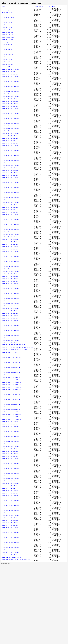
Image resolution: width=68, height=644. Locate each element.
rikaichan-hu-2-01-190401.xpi (10, 349)
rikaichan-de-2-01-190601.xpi (10, 121)
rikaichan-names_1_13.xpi (9, 402)
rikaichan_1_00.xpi (7, 22)
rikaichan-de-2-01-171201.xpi (10, 90)
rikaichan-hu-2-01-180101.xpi (10, 326)
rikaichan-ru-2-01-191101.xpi (10, 611)
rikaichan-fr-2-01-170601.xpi (10, 244)
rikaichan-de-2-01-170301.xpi (10, 84)
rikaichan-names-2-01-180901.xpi (11, 422)
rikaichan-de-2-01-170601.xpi (10, 87)
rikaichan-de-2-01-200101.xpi (10, 140)
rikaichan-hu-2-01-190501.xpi (10, 351)
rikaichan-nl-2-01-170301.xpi (10, 481)
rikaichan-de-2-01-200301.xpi (10, 146)
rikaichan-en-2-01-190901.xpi (10, 208)
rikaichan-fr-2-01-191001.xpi (10, 290)
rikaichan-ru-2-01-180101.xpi (10, 568)
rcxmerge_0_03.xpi (7, 11)
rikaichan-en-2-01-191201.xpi (10, 216)
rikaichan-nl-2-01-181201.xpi (10, 501)
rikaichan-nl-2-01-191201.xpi (10, 535)
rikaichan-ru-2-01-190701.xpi (10, 599)
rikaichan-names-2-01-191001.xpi (11, 453)
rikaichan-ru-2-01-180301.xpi (10, 571)
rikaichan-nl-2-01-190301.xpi (10, 509)
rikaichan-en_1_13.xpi (8, 160)
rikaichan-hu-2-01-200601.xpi (10, 388)
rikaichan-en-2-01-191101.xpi (10, 213)
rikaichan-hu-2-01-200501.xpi (10, 385)
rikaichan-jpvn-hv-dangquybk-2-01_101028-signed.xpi (17, 397)
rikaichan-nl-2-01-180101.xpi (10, 490)
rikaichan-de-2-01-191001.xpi (10, 132)
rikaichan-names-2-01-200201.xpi (11, 464)
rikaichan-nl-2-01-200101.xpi (10, 537)
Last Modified (39, 7)
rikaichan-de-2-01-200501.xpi (10, 151)
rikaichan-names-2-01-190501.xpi (11, 439)
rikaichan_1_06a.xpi (8, 39)
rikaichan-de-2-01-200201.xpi (10, 143)
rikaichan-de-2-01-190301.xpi (10, 112)
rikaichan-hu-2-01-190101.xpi (10, 340)
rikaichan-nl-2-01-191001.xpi (10, 529)
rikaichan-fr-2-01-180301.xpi (10, 253)
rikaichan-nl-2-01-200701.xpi (10, 554)
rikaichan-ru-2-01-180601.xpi (10, 574)
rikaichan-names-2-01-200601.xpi (11, 475)
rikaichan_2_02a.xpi (8, 61)
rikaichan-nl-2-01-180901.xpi (10, 498)
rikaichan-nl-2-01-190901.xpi (10, 526)
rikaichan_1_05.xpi (7, 36)
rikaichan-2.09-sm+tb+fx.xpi (10, 78)
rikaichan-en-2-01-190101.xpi (10, 185)
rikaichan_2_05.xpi (7, 70)
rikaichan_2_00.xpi (7, 50)
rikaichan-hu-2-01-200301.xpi (10, 380)
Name (3, 7)
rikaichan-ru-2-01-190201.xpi (10, 585)
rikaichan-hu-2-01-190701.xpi (10, 357)
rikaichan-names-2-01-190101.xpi (11, 428)
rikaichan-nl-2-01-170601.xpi (10, 484)
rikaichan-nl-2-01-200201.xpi (10, 540)
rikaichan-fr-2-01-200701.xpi (10, 315)
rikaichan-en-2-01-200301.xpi (10, 225)
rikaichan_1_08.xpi (7, 44)
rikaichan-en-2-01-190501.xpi (10, 197)
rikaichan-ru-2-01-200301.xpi (10, 622)
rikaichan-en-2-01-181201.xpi (10, 182)
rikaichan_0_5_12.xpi (8, 16)
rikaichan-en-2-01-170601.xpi (10, 166)
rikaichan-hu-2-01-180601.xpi (10, 332)
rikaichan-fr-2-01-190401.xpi (10, 273)
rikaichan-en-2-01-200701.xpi (10, 236)
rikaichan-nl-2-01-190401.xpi (10, 512)
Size (49, 7)
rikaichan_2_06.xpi (7, 73)
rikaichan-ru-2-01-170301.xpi (10, 560)
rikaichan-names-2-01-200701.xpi (11, 478)
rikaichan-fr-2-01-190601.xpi (10, 278)
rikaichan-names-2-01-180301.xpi (11, 416)
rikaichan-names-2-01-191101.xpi (11, 456)
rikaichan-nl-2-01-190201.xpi (10, 506)
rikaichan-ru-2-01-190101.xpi (10, 582)
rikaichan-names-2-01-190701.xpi (11, 444)
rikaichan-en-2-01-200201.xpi (10, 222)
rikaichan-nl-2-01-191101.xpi (10, 532)
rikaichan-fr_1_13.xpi (8, 239)
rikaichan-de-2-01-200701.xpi (10, 157)
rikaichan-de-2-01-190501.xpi (10, 118)
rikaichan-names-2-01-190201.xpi (11, 430)
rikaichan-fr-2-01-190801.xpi (10, 284)
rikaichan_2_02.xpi (7, 59)
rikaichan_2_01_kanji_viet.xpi (11, 53)
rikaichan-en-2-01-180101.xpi (10, 171)
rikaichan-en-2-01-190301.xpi (10, 191)
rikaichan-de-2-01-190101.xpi (10, 106)
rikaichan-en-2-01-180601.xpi (10, 177)
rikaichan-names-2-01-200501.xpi (11, 473)
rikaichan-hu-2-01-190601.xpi (10, 354)
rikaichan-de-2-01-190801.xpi (10, 126)
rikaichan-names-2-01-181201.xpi (11, 425)
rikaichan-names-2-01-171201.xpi (11, 411)
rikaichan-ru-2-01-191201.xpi (10, 613)
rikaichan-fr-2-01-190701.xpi (10, 281)
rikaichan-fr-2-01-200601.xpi (10, 312)
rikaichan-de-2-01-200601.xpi (10, 154)
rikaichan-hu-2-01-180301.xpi (10, 329)
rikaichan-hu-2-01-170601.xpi (10, 321)
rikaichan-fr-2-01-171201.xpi (10, 247)
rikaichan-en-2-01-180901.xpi (10, 180)
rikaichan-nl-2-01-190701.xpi (10, 520)
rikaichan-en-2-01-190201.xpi (10, 188)
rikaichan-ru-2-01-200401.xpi (10, 625)
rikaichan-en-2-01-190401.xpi (10, 194)
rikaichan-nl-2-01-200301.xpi (10, 543)
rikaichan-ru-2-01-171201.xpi (10, 566)
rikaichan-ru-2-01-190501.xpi (10, 594)
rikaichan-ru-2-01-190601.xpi (10, 597)
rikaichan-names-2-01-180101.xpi (11, 413)
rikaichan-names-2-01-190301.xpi (11, 433)
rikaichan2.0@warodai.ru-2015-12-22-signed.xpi (16, 639)
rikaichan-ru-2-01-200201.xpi (10, 619)
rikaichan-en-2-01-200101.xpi (10, 219)
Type (54, 7)
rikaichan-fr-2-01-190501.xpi (10, 275)
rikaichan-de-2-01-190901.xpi (10, 129)
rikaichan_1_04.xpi (7, 33)
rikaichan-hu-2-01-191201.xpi (10, 371)
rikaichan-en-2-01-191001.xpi (10, 211)
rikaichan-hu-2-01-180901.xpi (10, 335)
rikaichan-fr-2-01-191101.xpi (10, 292)
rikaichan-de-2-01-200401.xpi (10, 149)
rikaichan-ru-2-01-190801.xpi (10, 602)
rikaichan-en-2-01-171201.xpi (10, 168)
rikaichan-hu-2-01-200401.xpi (10, 382)
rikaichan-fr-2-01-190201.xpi (10, 267)
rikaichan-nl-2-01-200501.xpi (10, 549)
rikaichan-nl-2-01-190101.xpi (10, 504)
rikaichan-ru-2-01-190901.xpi (10, 605)
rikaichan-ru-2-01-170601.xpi (10, 563)
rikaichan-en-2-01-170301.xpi (10, 163)
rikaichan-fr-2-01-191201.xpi (10, 295)
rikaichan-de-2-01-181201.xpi (10, 104)
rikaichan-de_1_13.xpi (8, 81)
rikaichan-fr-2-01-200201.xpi (10, 301)
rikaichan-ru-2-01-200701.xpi (10, 633)
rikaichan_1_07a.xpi (8, 42)
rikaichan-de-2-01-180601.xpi (10, 98)
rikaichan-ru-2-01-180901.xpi (10, 577)
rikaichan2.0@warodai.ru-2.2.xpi (11, 636)
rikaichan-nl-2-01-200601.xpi (10, 551)
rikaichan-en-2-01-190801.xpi (10, 205)
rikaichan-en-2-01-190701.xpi (10, 202)
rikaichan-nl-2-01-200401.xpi (10, 546)
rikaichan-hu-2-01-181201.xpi (10, 337)
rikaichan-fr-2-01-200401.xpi (10, 306)
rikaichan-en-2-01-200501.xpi (10, 230)
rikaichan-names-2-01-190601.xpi (11, 442)
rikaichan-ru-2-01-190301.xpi (10, 588)
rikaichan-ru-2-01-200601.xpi (10, 630)
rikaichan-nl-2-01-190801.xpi (10, 523)
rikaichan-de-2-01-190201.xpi (10, 109)
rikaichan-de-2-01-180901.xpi (10, 101)
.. (2, 9)
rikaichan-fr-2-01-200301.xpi (10, 304)
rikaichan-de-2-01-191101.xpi (10, 135)
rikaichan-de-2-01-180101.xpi (10, 92)
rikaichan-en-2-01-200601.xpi (10, 233)
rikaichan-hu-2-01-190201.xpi (10, 343)
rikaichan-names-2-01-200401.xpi (11, 470)
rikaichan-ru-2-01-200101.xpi (10, 616)
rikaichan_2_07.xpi (7, 75)
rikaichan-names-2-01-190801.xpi (11, 447)
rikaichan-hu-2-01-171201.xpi (10, 323)
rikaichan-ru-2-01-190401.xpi (10, 591)
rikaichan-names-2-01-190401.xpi (11, 436)
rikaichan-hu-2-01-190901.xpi (10, 363)
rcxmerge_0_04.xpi (7, 13)
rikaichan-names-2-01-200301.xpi (11, 467)
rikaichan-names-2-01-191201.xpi (11, 459)
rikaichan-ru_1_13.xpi (8, 557)
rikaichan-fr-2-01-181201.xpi (10, 261)
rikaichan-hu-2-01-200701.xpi (10, 391)
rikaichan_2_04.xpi (7, 67)
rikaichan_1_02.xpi (7, 28)
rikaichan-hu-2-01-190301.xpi (10, 346)
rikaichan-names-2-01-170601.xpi (11, 408)
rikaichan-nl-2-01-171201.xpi (10, 487)
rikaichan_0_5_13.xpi (8, 19)
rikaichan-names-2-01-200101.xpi (11, 461)
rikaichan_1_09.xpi (7, 47)
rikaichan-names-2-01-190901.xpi (11, 450)
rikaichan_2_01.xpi (7, 56)
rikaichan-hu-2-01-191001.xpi (10, 366)
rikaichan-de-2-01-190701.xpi (10, 123)
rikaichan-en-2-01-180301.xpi (10, 174)
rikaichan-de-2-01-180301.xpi (10, 95)
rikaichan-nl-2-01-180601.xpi (10, 495)
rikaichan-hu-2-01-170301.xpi (10, 318)
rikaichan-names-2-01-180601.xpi (11, 419)
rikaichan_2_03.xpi (7, 64)
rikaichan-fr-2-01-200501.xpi (10, 309)
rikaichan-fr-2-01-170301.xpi (10, 242)
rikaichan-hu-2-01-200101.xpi (10, 374)
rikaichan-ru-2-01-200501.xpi (10, 628)
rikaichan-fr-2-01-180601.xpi (10, 256)
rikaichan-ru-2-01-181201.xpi (10, 580)
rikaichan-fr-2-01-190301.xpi (10, 270)
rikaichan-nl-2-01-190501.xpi (10, 515)
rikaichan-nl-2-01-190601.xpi (10, 518)
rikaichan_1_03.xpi (7, 30)
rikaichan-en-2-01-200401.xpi (10, 228)
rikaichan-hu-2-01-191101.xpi (10, 368)
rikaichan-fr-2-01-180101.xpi (10, 250)
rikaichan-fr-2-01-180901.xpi (10, 259)
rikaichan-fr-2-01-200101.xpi (10, 298)
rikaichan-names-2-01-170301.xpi (11, 405)
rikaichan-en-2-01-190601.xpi (10, 199)
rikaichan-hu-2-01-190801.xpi (10, 360)
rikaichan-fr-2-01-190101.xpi (10, 264)
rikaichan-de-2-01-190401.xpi (10, 115)
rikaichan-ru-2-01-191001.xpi (10, 608)
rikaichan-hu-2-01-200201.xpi (10, 377)
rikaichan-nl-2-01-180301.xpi (10, 492)
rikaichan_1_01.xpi (7, 25)
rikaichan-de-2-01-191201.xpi (10, 137)
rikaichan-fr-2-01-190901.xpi (10, 287)
